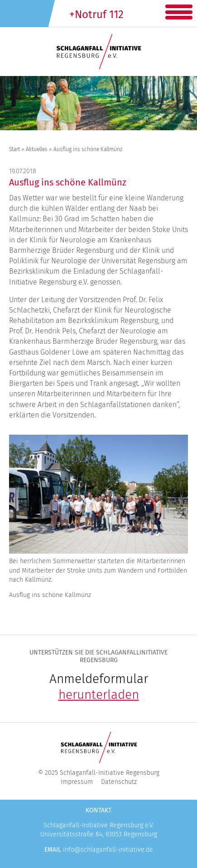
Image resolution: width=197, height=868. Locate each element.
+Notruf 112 (96, 14)
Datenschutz (119, 782)
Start (14, 149)
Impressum (77, 782)
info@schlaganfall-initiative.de (108, 850)
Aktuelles (37, 149)
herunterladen (99, 695)
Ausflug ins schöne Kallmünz (68, 182)
